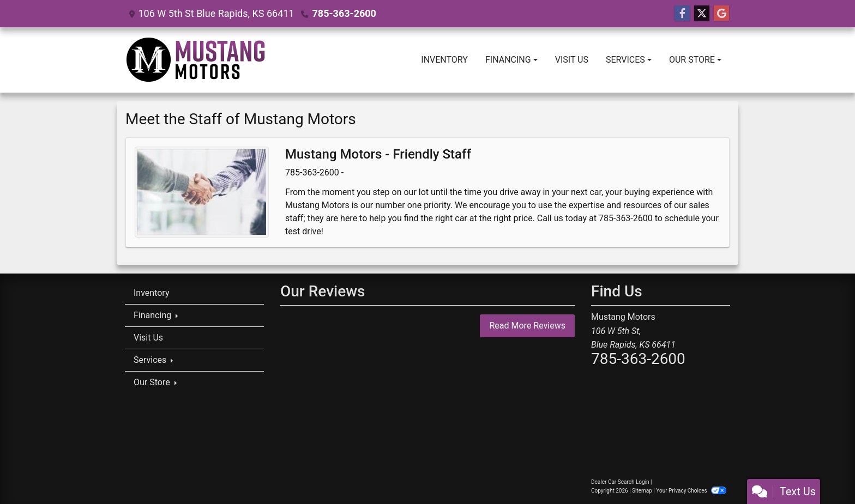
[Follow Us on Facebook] (682, 14)
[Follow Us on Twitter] (702, 14)
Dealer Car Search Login (620, 482)
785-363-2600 (344, 13)
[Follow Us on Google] (721, 14)
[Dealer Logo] (196, 60)
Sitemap (642, 491)
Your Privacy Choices (691, 491)
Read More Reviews (527, 326)
